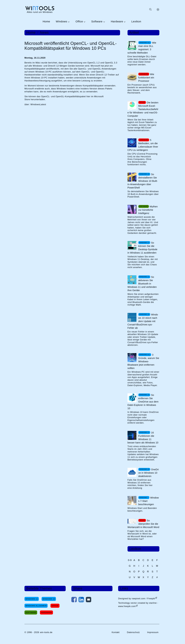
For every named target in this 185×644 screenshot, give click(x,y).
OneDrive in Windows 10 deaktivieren (149, 473)
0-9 (130, 560)
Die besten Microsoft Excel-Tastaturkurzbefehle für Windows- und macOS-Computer (143, 109)
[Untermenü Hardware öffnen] (124, 22)
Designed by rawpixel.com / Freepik (137, 599)
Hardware (117, 22)
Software (97, 22)
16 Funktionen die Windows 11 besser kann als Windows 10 (143, 438)
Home (46, 22)
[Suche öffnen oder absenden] (150, 10)
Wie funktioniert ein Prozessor (146, 78)
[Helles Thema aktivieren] (158, 10)
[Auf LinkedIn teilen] (81, 600)
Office (79, 22)
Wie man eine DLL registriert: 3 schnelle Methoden (142, 48)
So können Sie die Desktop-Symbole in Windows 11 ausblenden (142, 248)
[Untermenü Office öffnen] (84, 22)
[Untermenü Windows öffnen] (69, 22)
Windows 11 (32, 599)
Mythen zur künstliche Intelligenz (148, 210)
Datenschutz (133, 632)
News (44, 33)
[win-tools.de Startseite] (40, 9)
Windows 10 (49, 599)
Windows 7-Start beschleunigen (149, 501)
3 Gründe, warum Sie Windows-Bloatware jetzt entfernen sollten (143, 361)
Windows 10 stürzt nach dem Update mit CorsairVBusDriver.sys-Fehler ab (143, 321)
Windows (62, 22)
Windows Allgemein (36, 606)
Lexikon (136, 22)
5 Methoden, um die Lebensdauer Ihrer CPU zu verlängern (143, 145)
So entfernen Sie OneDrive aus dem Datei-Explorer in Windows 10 (143, 402)
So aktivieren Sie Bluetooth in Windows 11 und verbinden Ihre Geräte (142, 284)
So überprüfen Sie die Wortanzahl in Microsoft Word (143, 524)
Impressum (153, 632)
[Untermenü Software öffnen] (104, 22)
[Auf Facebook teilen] (74, 600)
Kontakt (116, 632)
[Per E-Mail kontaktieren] (89, 600)
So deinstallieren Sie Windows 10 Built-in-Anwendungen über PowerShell (143, 181)
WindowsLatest (38, 104)
